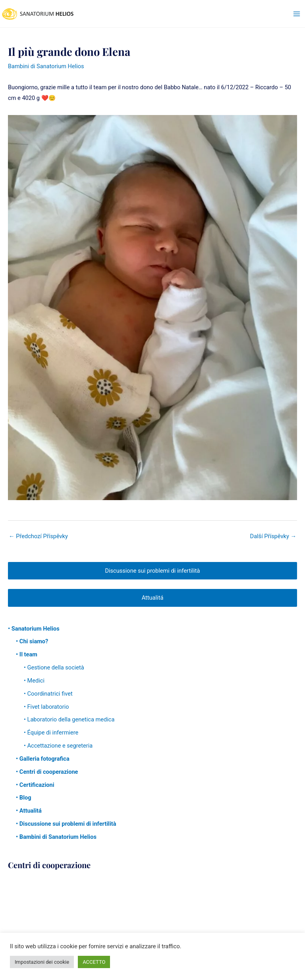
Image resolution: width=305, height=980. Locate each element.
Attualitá (153, 598)
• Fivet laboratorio (46, 707)
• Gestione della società (54, 667)
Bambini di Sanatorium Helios (46, 66)
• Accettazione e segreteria (58, 746)
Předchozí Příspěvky (38, 536)
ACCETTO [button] (94, 962)
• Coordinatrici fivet (48, 694)
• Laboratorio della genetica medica (69, 719)
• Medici (34, 681)
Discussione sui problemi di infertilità (152, 571)
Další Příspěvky (273, 536)
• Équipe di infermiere (51, 733)
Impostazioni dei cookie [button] (42, 962)
